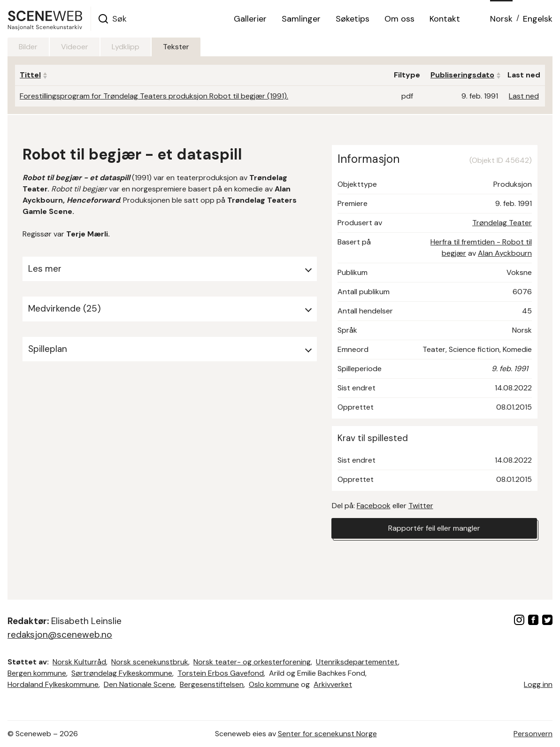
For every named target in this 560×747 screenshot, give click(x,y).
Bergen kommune (37, 673)
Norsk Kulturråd (79, 662)
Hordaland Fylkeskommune (53, 684)
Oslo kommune (274, 684)
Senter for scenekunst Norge (327, 734)
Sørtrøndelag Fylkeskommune (122, 673)
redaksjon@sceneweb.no (60, 635)
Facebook (374, 506)
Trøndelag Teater (502, 223)
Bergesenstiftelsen (212, 684)
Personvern (533, 734)
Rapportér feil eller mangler (434, 528)
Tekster (176, 47)
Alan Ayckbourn (505, 253)
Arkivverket (333, 684)
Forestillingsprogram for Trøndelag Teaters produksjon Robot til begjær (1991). (154, 96)
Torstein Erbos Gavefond (221, 673)
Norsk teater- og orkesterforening (252, 662)
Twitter (421, 506)
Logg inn (538, 684)
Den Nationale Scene (139, 684)
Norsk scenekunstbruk (150, 662)
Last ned (524, 96)
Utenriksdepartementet (357, 662)
